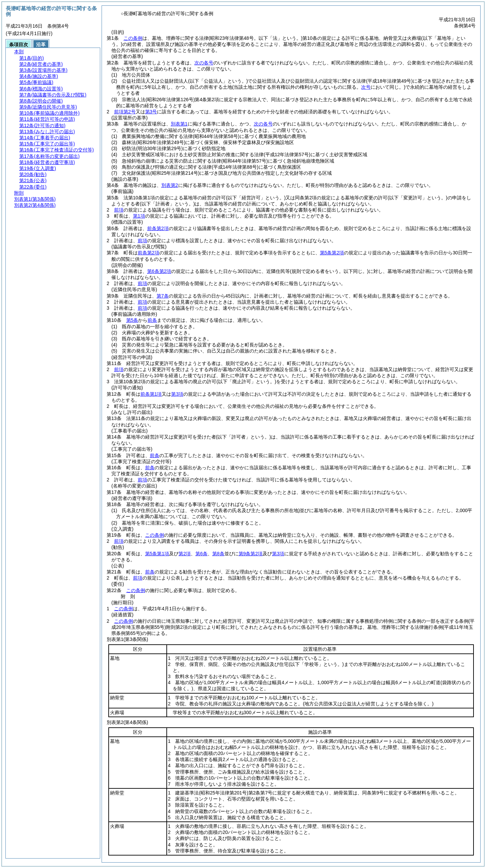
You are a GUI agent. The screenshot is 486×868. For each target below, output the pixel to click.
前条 (152, 320)
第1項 (139, 216)
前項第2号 (125, 112)
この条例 (133, 38)
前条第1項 (151, 394)
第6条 (201, 554)
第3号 (151, 112)
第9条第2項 (251, 554)
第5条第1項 (157, 554)
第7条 (163, 296)
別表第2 (170, 185)
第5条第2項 (332, 253)
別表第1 (179, 124)
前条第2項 (158, 228)
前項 (119, 210)
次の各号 (204, 63)
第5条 (132, 320)
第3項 (177, 394)
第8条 (218, 554)
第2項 (185, 554)
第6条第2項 (159, 271)
